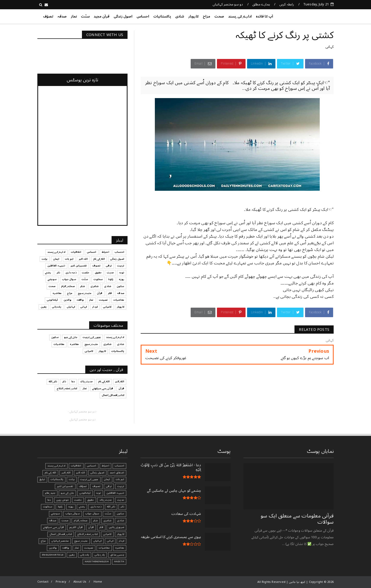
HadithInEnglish (97, 561)
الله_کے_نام (50, 473)
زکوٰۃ (60, 507)
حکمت (78, 500)
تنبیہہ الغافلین (115, 493)
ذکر (122, 507)
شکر (96, 521)
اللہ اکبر (81, 473)
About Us (80, 582)
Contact (43, 582)
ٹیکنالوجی (85, 493)
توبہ (99, 493)
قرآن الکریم (76, 527)
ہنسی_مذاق (117, 555)
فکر (101, 527)
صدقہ (62, 16)
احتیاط (106, 466)
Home (98, 582)
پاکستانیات (162, 16)
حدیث (121, 500)
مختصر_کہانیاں (60, 541)
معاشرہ (120, 548)
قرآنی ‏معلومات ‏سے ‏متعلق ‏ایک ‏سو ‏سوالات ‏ (297, 519)
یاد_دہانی (100, 555)
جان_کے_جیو (67, 493)
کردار (121, 541)
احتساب (119, 466)
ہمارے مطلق (261, 4)
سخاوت (48, 507)
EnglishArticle (53, 555)
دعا (49, 500)
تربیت (121, 486)
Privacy (61, 582)
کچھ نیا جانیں (313, 15)
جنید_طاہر (50, 493)
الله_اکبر (66, 473)
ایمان (107, 479)
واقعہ (66, 548)
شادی (180, 16)
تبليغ (42, 479)
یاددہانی (85, 555)
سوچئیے (56, 514)
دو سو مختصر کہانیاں (228, 4)
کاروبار (193, 16)
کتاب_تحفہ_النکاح (87, 534)
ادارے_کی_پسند (240, 16)
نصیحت (89, 548)
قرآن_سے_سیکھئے (53, 527)
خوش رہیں (62, 500)
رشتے (82, 507)
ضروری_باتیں (116, 527)
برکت (72, 479)
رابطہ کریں (287, 4)
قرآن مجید (102, 16)
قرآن (91, 527)
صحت (219, 16)
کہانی (330, 47)
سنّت (85, 16)
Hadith (119, 561)
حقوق (91, 500)
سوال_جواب (73, 514)
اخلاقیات (76, 466)
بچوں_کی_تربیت (89, 479)
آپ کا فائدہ (264, 16)
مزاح (206, 16)
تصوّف (48, 16)
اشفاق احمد (117, 473)
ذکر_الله (111, 507)
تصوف (96, 486)
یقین (72, 555)
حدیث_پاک (106, 500)
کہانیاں (97, 541)
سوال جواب (92, 514)
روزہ (71, 507)
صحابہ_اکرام (81, 521)
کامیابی (107, 534)
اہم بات (120, 479)
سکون (120, 514)
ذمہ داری (96, 507)
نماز (74, 16)
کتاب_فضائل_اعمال (61, 534)
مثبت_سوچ (81, 541)
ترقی (109, 486)
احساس (143, 16)
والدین (53, 548)
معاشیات (104, 548)
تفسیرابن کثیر (65, 486)
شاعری (107, 521)
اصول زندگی (123, 16)
